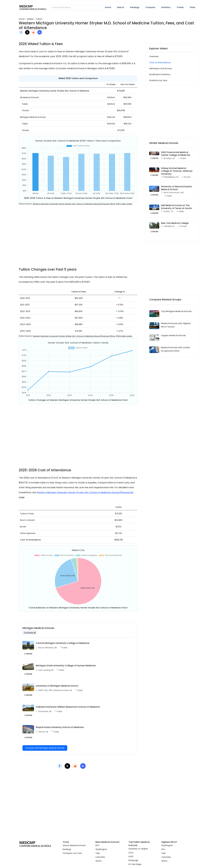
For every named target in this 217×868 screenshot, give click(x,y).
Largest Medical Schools (173, 335)
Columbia (100, 857)
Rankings (135, 7)
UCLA (131, 853)
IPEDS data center (124, 204)
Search (121, 7)
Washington (101, 849)
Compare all (30, 632)
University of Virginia (138, 849)
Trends (180, 7)
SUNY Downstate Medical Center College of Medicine (175, 154)
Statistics (166, 7)
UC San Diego (135, 864)
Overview (154, 56)
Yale (98, 853)
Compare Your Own (72, 853)
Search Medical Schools (74, 845)
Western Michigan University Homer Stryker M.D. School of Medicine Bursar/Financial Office (74, 204)
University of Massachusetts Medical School (177, 188)
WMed (30, 19)
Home (108, 7)
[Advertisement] (78, 238)
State (192, 7)
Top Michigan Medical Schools (176, 311)
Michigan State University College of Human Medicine (66, 666)
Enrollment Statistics (160, 74)
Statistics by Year (158, 80)
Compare (150, 7)
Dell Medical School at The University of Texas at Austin (176, 207)
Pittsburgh (133, 860)
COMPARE (154, 158)
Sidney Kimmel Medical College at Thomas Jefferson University (177, 171)
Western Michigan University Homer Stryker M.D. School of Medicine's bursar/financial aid (85, 492)
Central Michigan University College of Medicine (62, 643)
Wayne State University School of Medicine (60, 727)
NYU (97, 845)
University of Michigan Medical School (57, 686)
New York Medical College (175, 223)
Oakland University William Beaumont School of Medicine (68, 707)
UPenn (99, 861)
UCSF (131, 856)
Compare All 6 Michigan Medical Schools (45, 748)
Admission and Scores (161, 68)
